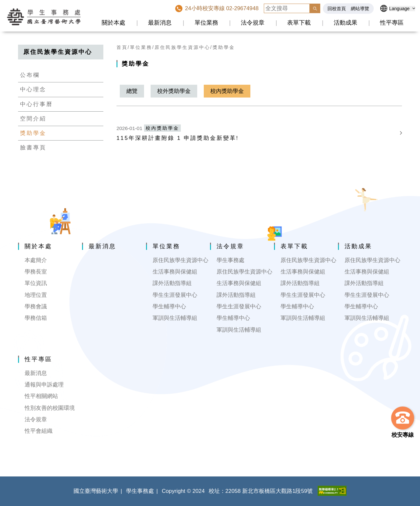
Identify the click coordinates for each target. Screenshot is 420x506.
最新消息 (160, 23)
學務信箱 (36, 318)
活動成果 (346, 23)
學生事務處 (231, 260)
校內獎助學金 (227, 91)
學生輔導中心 (169, 307)
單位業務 (206, 23)
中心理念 (33, 89)
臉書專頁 (33, 148)
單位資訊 (36, 283)
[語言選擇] (402, 9)
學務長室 (36, 272)
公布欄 (30, 75)
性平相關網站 (41, 396)
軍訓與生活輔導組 (175, 318)
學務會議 (36, 307)
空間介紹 (33, 119)
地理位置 (36, 295)
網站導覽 (360, 9)
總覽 (132, 91)
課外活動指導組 (172, 283)
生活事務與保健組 (175, 272)
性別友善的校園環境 (50, 408)
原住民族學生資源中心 (182, 47)
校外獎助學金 (174, 91)
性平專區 (392, 23)
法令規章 (253, 23)
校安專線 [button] (403, 435)
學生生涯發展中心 (175, 295)
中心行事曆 (36, 104)
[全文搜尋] (287, 8)
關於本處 (114, 23)
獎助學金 (33, 133)
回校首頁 (337, 9)
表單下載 (299, 23)
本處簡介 (36, 260)
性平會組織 (39, 431)
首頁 (122, 47)
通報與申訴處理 (44, 385)
